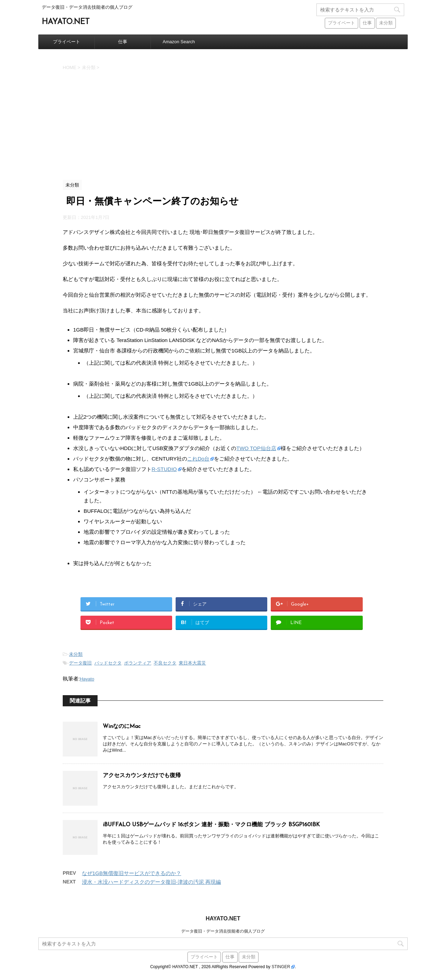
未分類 (76, 654)
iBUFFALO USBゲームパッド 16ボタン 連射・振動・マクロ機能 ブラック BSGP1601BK (211, 825)
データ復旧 (80, 663)
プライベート (67, 42)
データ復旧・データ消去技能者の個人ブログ (223, 931)
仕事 (123, 42)
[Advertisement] (223, 124)
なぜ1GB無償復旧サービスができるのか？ (132, 873)
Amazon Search (179, 42)
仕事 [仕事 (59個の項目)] (367, 23)
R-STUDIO (164, 469)
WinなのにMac (122, 727)
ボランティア (138, 663)
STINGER (281, 967)
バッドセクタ (108, 663)
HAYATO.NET (66, 22)
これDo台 (198, 459)
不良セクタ (165, 663)
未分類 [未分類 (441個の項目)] (386, 23)
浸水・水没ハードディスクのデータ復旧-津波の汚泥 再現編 (151, 882)
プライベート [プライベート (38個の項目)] (341, 23)
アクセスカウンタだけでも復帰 (142, 776)
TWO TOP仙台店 (256, 448)
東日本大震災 (192, 663)
